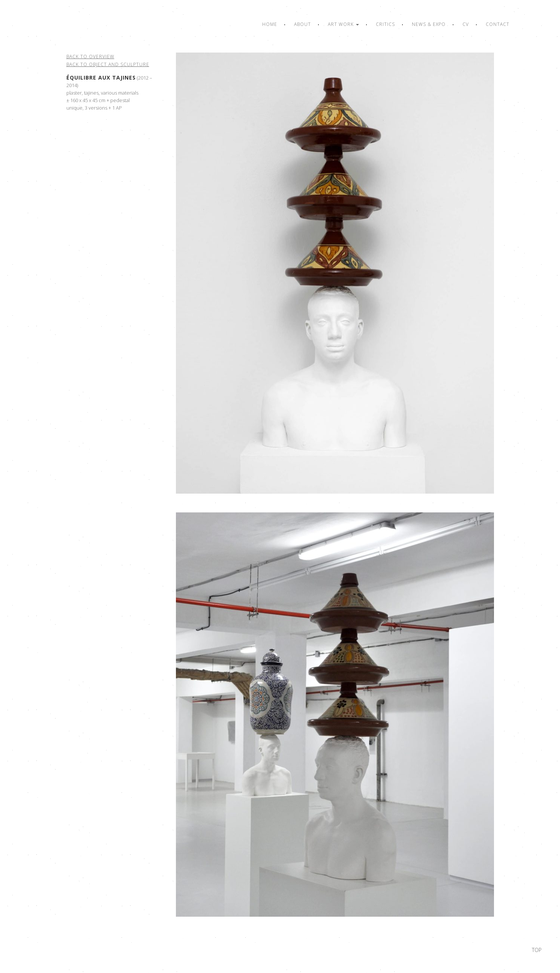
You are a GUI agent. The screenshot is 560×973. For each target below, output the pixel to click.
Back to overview (90, 56)
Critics (385, 24)
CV (466, 24)
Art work (343, 24)
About (303, 24)
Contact (498, 24)
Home (270, 24)
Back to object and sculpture (108, 64)
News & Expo (429, 24)
